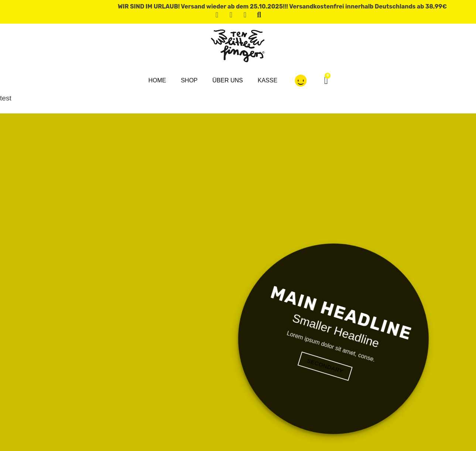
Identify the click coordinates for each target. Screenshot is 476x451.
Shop (189, 80)
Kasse (268, 80)
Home (157, 80)
